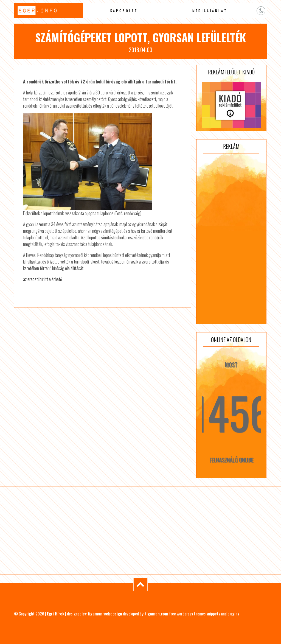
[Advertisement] (231, 239)
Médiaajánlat (210, 11)
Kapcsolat (124, 11)
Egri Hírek (56, 614)
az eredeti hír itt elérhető (42, 279)
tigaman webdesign (105, 614)
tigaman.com (157, 614)
